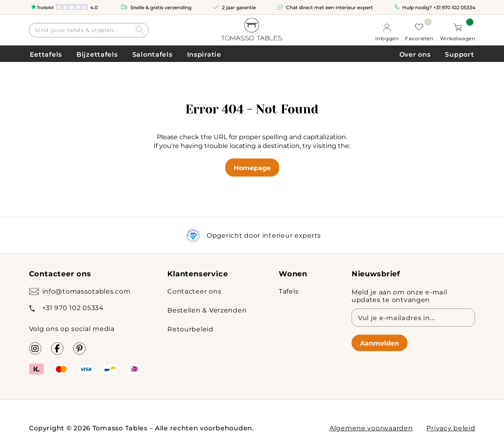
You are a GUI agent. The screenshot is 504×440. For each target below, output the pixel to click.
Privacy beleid (451, 428)
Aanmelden (380, 343)
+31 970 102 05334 (454, 7)
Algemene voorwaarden (371, 428)
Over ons (415, 54)
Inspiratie (204, 54)
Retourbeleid (190, 329)
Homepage (252, 168)
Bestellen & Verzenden (207, 310)
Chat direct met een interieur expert (329, 7)
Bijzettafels (97, 54)
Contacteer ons (194, 291)
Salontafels (152, 54)
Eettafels (46, 54)
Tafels (289, 291)
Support (459, 54)
